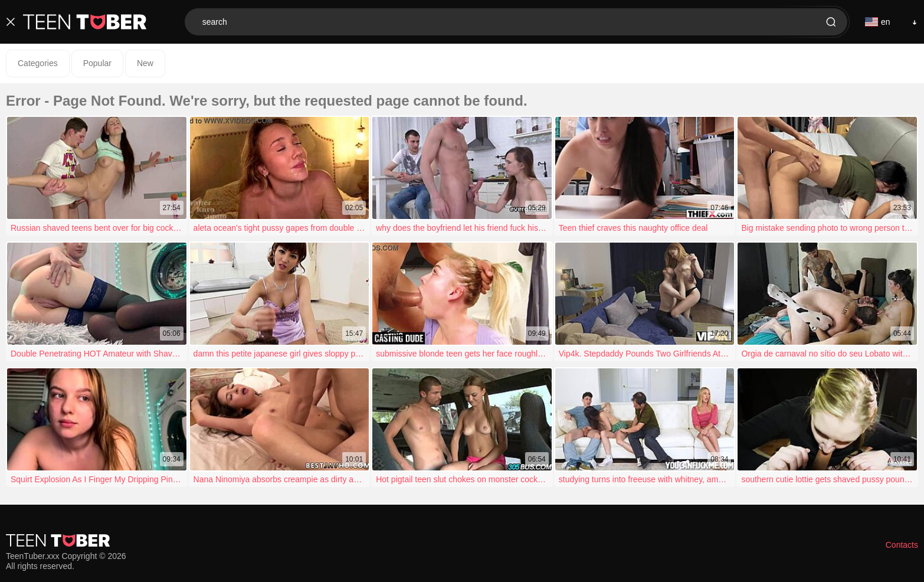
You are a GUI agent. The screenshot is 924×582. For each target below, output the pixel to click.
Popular (97, 63)
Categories (38, 63)
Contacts (902, 545)
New (145, 63)
